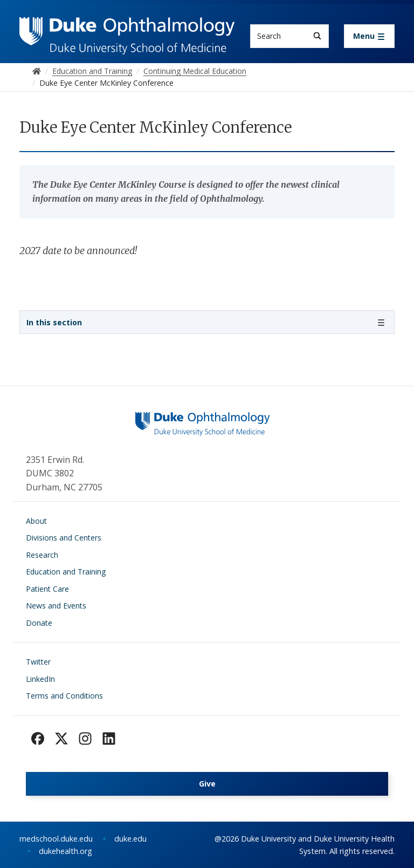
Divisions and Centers (64, 538)
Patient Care (47, 589)
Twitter (38, 662)
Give (207, 784)
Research (42, 555)
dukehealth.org (65, 851)
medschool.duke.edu (56, 839)
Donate (39, 623)
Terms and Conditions (64, 696)
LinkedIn (40, 679)
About (36, 521)
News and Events (56, 606)
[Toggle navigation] (369, 36)
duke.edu (130, 839)
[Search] (317, 36)
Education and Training (66, 572)
